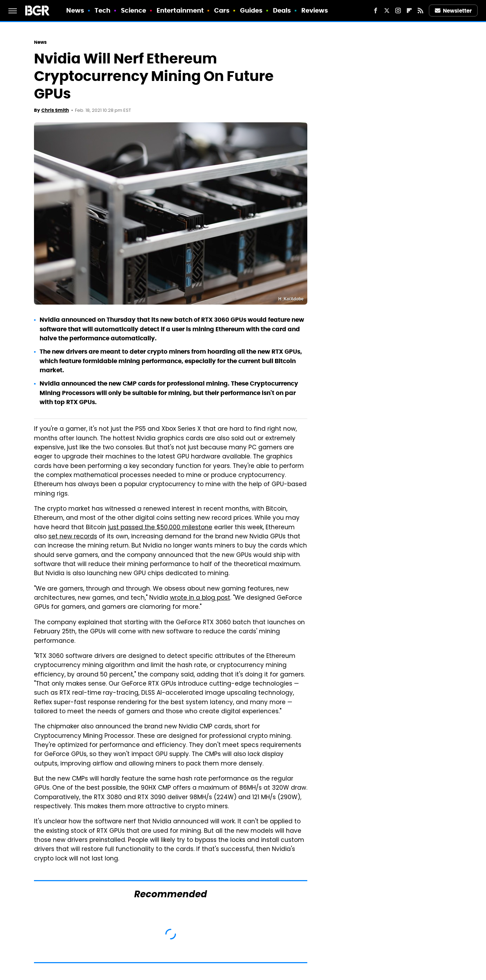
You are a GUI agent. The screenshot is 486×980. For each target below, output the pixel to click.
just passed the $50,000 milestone (160, 528)
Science (134, 10)
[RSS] (420, 11)
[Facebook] (376, 11)
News (75, 10)
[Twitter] (387, 11)
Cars (222, 10)
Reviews (315, 10)
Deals (282, 10)
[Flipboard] (409, 11)
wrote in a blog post (200, 598)
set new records (73, 537)
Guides (251, 10)
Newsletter (453, 11)
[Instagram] (398, 11)
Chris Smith (55, 110)
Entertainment (180, 10)
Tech (102, 10)
